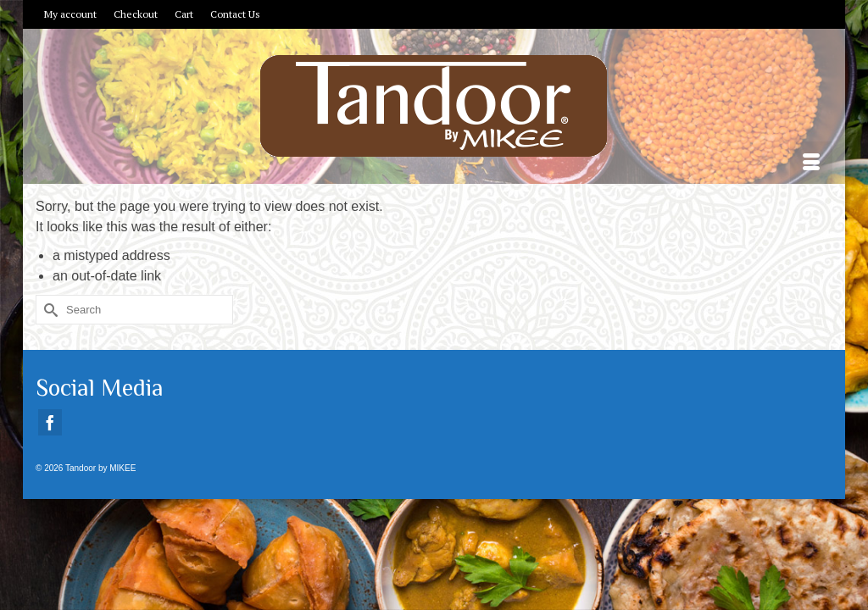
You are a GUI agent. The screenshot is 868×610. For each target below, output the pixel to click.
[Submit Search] (48, 360)
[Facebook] (50, 473)
